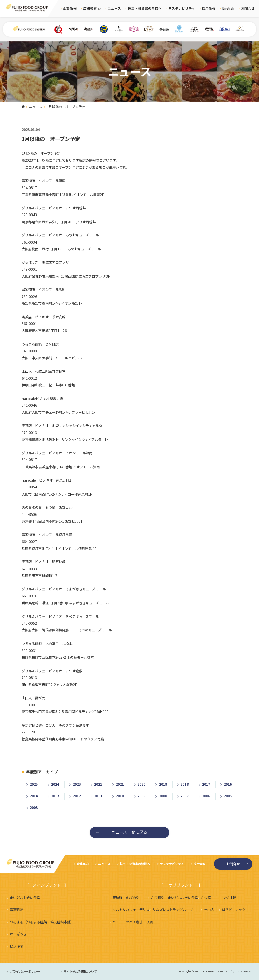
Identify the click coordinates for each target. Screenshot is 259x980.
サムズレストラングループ (172, 910)
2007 (184, 796)
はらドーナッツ (234, 910)
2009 (141, 796)
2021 (120, 784)
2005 (228, 796)
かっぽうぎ (18, 934)
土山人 (209, 910)
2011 (98, 796)
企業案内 (83, 864)
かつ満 (206, 897)
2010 (120, 796)
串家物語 (17, 910)
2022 (98, 784)
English (228, 8)
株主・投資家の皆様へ (145, 8)
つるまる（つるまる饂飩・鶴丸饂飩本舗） (42, 922)
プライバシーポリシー (25, 971)
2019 (163, 784)
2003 (34, 808)
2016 (228, 784)
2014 (34, 796)
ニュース (114, 8)
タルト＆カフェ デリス (131, 910)
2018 (184, 784)
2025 (34, 784)
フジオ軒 (229, 897)
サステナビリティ (182, 8)
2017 (206, 784)
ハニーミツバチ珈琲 (127, 922)
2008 (163, 796)
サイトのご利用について (80, 971)
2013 (55, 796)
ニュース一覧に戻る (129, 832)
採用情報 (209, 8)
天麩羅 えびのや (126, 897)
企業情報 (70, 8)
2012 (77, 796)
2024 (55, 784)
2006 (206, 796)
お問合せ (248, 8)
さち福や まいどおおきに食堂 (174, 897)
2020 (141, 784)
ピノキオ (17, 946)
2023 (77, 784)
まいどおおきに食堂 (25, 897)
